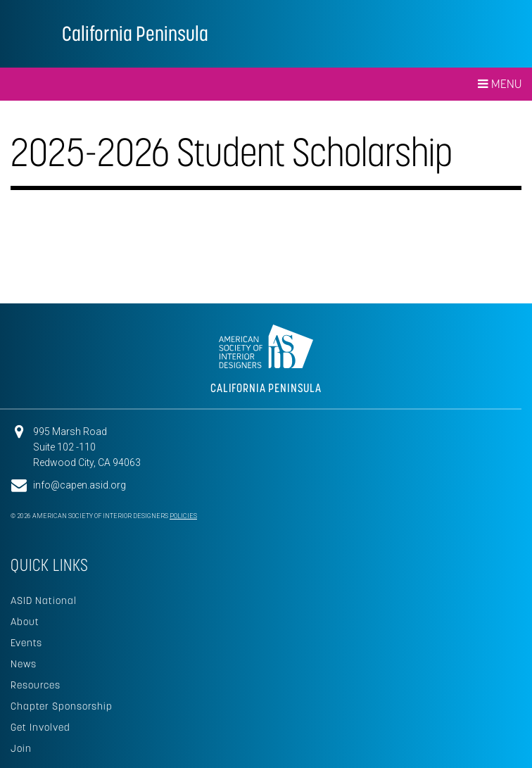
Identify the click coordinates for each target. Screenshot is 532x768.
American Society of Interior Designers (31, 32)
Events (26, 643)
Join (21, 748)
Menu (500, 84)
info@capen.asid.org (80, 485)
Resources (36, 685)
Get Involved (40, 727)
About (25, 622)
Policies (183, 516)
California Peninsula (135, 33)
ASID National (44, 600)
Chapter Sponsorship (62, 706)
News (24, 664)
